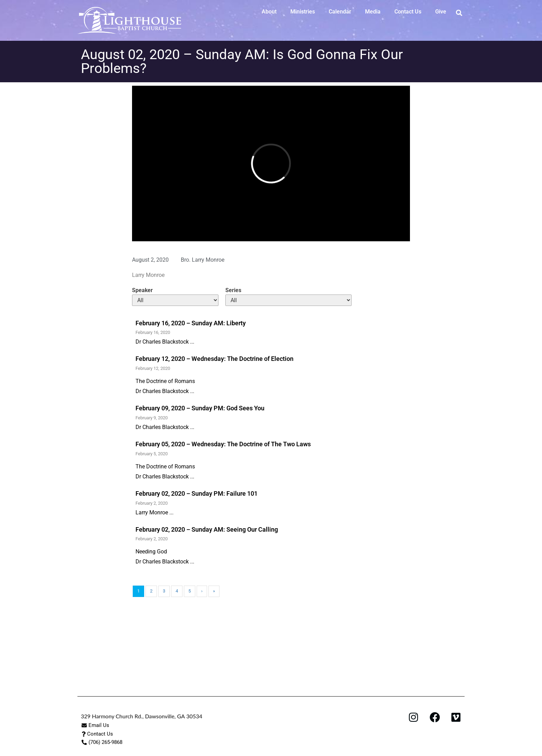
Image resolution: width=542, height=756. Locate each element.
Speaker (142, 290)
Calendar (340, 12)
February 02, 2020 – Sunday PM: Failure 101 (197, 493)
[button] (459, 13)
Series (233, 290)
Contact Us (408, 12)
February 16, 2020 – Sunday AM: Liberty (191, 323)
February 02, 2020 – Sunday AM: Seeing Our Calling (207, 529)
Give (441, 12)
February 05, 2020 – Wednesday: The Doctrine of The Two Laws (223, 444)
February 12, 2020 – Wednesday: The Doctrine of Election (214, 359)
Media (373, 12)
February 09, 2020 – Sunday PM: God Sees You (200, 408)
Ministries (303, 12)
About (269, 12)
